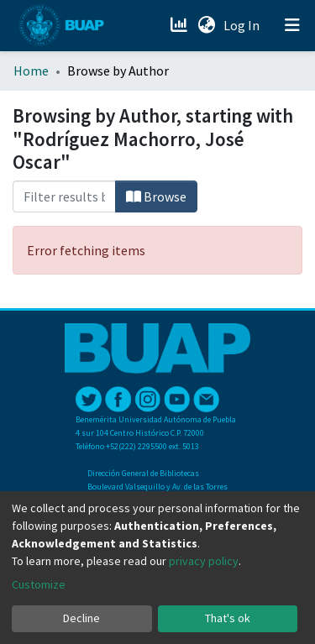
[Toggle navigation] (292, 25)
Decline (81, 618)
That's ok (228, 618)
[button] (206, 25)
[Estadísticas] (180, 25)
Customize (39, 584)
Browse (156, 196)
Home (31, 71)
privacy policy (204, 561)
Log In (243, 25)
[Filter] (64, 196)
